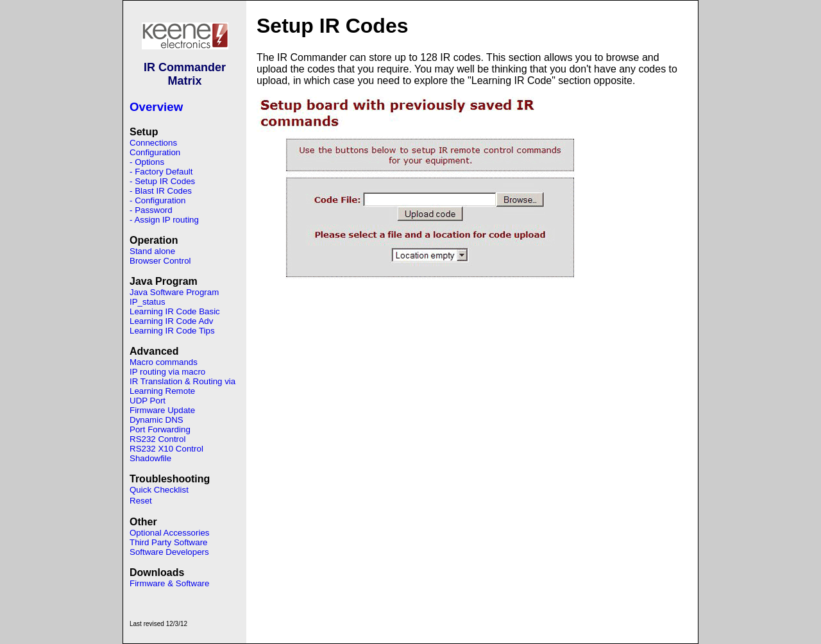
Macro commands (164, 362)
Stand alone (152, 251)
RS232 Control (157, 439)
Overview (156, 107)
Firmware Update (162, 410)
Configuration (155, 152)
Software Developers (169, 552)
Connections (153, 143)
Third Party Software (168, 542)
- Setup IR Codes (162, 181)
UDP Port (148, 401)
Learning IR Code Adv (171, 321)
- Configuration (157, 200)
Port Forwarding (160, 429)
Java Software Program (174, 292)
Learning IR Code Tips (172, 331)
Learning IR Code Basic (175, 311)
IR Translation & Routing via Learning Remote (182, 386)
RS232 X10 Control (166, 449)
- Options (147, 162)
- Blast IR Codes (161, 191)
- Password (151, 210)
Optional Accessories (169, 533)
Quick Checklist (159, 490)
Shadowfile (150, 458)
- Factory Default (161, 172)
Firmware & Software (169, 583)
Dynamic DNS (157, 420)
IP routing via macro (167, 372)
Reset (141, 501)
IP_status (148, 302)
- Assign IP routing (164, 220)
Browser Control (160, 261)
